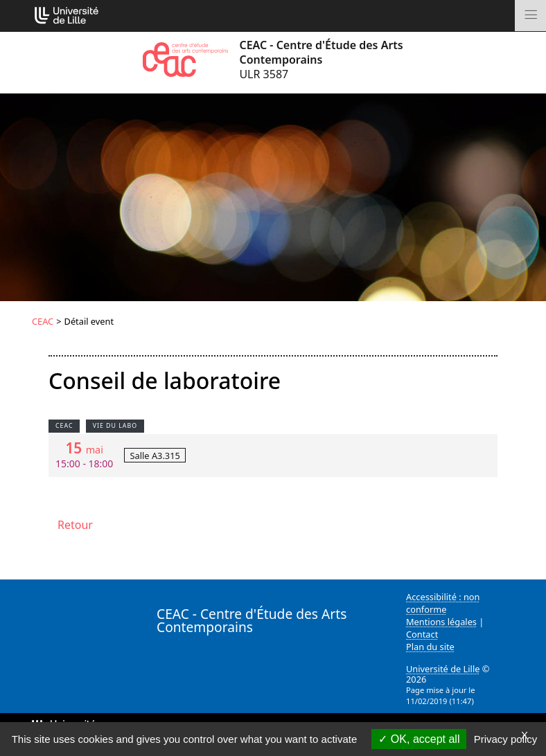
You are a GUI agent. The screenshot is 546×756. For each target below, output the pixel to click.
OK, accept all (419, 739)
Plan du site (430, 647)
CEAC (43, 321)
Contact (422, 634)
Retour (75, 525)
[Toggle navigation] (530, 16)
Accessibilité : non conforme (443, 603)
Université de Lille (443, 669)
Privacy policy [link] (506, 739)
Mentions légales (441, 622)
